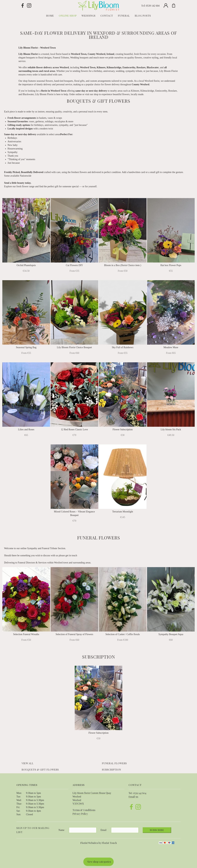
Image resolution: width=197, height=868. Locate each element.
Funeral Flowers (114, 763)
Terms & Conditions (84, 810)
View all (28, 763)
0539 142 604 (153, 6)
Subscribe (157, 830)
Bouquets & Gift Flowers (40, 770)
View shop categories (99, 862)
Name (61, 830)
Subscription (111, 770)
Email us (133, 797)
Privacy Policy (80, 814)
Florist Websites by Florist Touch (99, 843)
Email (103, 830)
